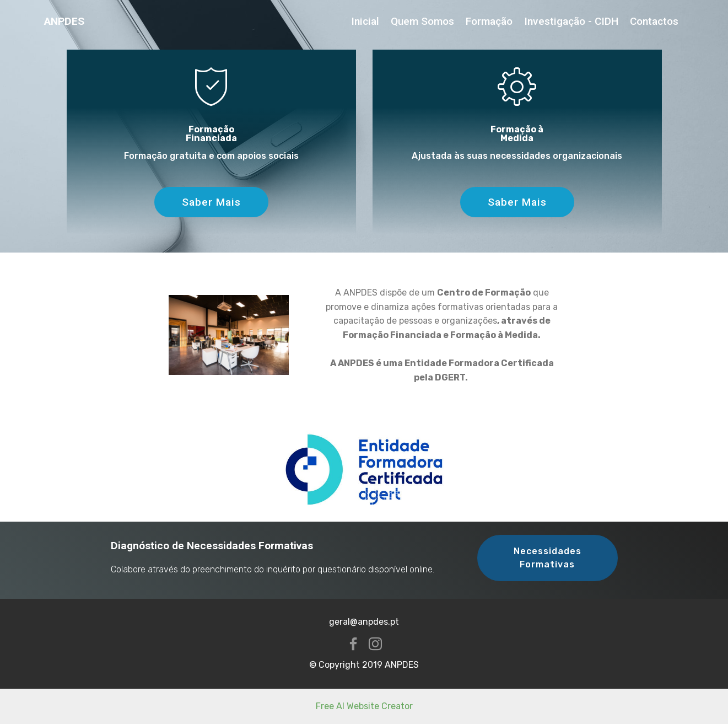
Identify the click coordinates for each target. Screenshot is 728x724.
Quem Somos (422, 21)
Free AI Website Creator (364, 706)
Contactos (654, 21)
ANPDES (64, 21)
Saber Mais (211, 202)
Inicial (365, 21)
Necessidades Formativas (548, 558)
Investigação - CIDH (571, 21)
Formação (489, 21)
